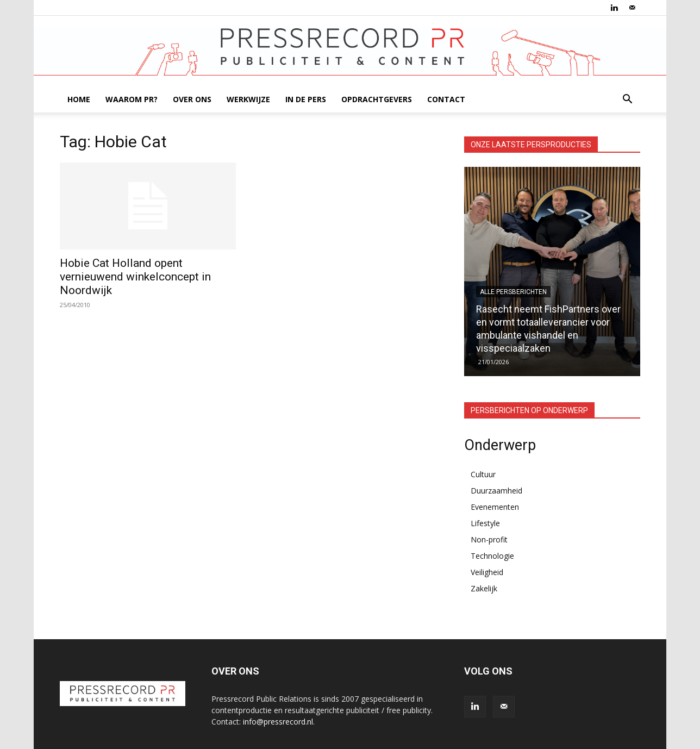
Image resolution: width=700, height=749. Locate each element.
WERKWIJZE (248, 99)
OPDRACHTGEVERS (377, 99)
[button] (627, 100)
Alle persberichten (513, 292)
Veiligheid (487, 572)
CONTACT (446, 99)
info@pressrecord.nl (278, 722)
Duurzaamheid (496, 491)
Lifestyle (485, 523)
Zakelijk (484, 588)
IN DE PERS (306, 99)
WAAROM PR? (132, 99)
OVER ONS (192, 99)
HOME (79, 99)
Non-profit (489, 539)
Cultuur (483, 474)
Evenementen (495, 507)
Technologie (492, 556)
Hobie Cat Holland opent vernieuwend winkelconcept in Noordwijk (135, 277)
